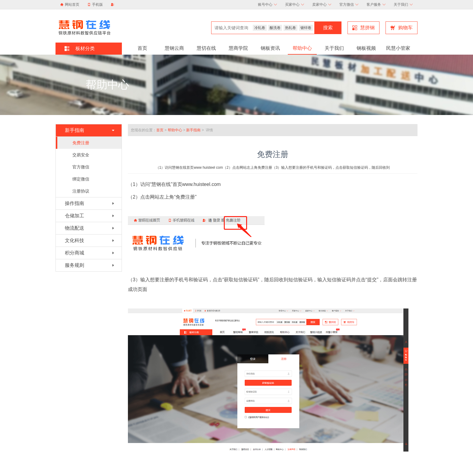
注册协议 (81, 191)
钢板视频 (366, 48)
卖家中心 (322, 5)
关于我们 (403, 5)
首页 (142, 48)
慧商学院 (238, 48)
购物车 (402, 28)
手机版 (95, 5)
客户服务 (376, 5)
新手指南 (193, 130)
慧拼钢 (363, 28)
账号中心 (267, 5)
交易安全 (81, 155)
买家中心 (295, 5)
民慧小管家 (398, 48)
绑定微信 (81, 179)
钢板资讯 (270, 48)
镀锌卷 (306, 28)
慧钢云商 (174, 48)
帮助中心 (302, 48)
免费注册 (81, 143)
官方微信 (349, 5)
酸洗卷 (275, 28)
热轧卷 (290, 28)
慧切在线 (206, 48)
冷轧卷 (260, 28)
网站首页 (72, 5)
